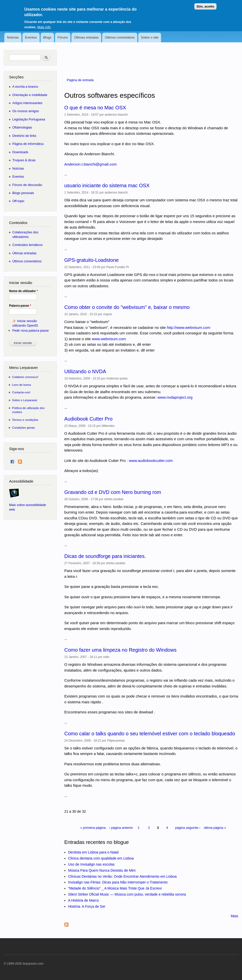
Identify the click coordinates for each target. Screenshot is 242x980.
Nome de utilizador (23, 291)
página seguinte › (188, 828)
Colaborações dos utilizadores (25, 234)
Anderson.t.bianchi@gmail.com (91, 164)
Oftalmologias (22, 127)
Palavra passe (20, 306)
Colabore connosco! (25, 377)
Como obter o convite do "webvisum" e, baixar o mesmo (127, 307)
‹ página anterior (121, 828)
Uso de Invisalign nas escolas (91, 864)
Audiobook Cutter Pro (88, 419)
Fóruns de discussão (27, 185)
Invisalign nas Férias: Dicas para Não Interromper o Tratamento (118, 882)
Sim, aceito (205, 4)
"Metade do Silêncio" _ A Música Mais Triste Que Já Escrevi (115, 888)
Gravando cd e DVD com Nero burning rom (113, 492)
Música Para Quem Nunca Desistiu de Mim (102, 870)
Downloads (20, 152)
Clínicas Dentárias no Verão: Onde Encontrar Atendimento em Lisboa (122, 876)
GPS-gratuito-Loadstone (92, 260)
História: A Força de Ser (87, 906)
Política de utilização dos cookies (28, 410)
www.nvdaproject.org (175, 397)
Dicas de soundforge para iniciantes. (105, 556)
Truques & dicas (24, 160)
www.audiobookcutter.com (151, 461)
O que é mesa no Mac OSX (95, 108)
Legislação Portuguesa (29, 119)
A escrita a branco (25, 87)
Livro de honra (22, 385)
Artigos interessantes (27, 103)
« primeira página (93, 828)
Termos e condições (25, 420)
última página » (215, 828)
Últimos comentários (120, 37)
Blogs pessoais (23, 193)
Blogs (47, 37)
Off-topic (18, 201)
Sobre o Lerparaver (25, 400)
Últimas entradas (86, 37)
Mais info (44, 24)
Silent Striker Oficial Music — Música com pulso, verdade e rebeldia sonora (127, 894)
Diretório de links (24, 136)
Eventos (31, 37)
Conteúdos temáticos (28, 245)
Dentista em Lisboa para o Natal (93, 852)
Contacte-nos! (21, 392)
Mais (234, 916)
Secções (16, 77)
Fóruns (63, 37)
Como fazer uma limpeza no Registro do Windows (120, 650)
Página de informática (28, 144)
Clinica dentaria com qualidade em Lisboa (101, 858)
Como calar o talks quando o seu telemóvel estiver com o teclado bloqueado (150, 734)
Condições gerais (23, 428)
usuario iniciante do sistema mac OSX (107, 185)
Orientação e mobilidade (30, 95)
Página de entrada (80, 80)
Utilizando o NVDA (85, 371)
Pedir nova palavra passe (31, 330)
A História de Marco (84, 900)
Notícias (13, 37)
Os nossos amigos (26, 111)
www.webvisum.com (109, 339)
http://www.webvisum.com (189, 327)
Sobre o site (150, 37)
